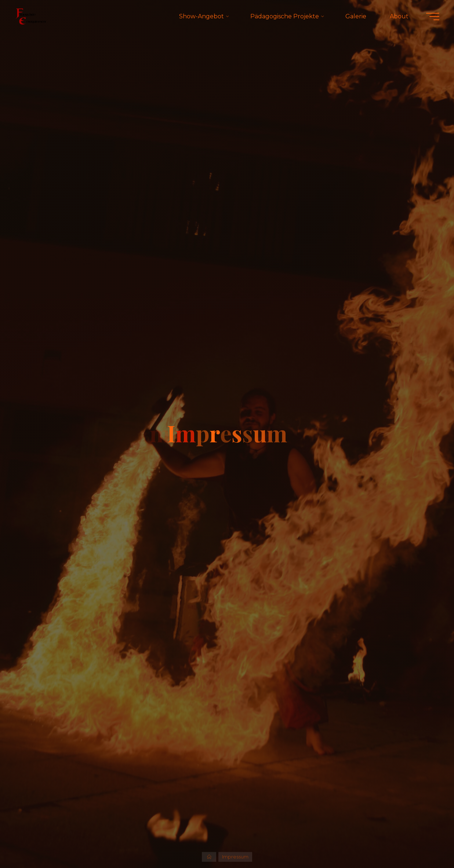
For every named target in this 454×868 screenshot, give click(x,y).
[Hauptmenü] (433, 17)
